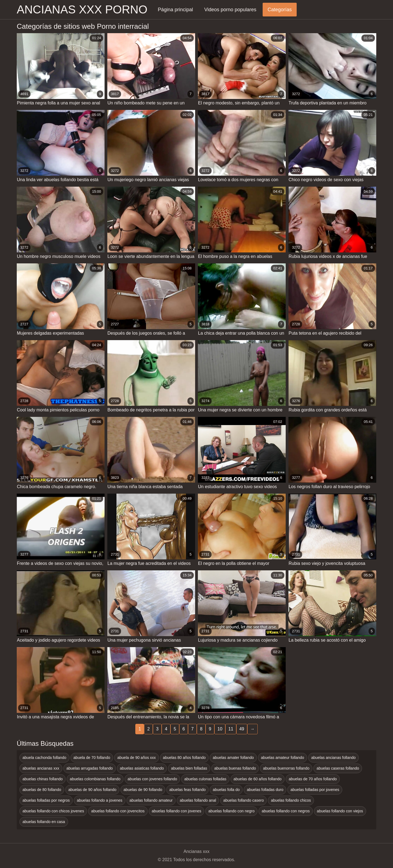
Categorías (280, 10)
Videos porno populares (230, 10)
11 (231, 729)
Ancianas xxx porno (82, 9)
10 (220, 729)
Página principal (175, 10)
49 (242, 729)
